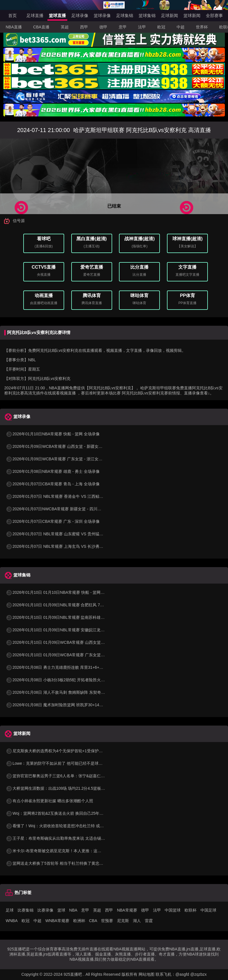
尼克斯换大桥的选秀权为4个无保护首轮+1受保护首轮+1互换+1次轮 (69, 751)
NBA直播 (14, 27)
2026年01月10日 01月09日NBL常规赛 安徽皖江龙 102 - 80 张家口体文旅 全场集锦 (82, 630)
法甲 (142, 27)
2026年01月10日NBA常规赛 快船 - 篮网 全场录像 (53, 434)
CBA (93, 921)
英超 (65, 27)
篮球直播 (57, 15)
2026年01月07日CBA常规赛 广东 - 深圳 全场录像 (53, 521)
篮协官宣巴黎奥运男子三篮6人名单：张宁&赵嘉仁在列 (57, 776)
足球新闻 (170, 15)
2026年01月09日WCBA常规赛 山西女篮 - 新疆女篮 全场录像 (63, 446)
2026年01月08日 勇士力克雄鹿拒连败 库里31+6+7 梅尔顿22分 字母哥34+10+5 (79, 667)
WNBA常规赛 (57, 921)
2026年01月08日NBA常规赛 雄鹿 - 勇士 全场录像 (53, 471)
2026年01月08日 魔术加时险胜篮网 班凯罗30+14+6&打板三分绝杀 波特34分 (77, 705)
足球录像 (80, 15)
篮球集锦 (147, 15)
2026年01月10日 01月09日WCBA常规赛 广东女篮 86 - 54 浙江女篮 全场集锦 (77, 655)
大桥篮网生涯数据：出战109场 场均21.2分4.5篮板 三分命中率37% (68, 788)
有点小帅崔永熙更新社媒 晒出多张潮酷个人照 (49, 801)
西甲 (84, 27)
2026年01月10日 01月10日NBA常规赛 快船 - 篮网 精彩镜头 (62, 592)
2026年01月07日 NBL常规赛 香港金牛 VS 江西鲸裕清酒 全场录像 (67, 496)
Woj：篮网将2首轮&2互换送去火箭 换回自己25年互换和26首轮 (65, 813)
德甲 (103, 27)
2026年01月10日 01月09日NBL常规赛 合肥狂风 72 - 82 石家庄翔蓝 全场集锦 (77, 605)
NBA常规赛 (127, 910)
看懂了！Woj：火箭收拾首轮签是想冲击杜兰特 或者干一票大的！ (67, 826)
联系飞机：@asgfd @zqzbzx (181, 974)
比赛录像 (45, 910)
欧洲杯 (79, 921)
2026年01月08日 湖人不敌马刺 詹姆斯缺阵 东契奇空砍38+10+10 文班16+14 (76, 692)
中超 (181, 27)
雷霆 (149, 921)
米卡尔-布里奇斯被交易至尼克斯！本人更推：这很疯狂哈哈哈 (63, 851)
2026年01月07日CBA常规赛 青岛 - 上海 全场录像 (53, 484)
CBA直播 (41, 27)
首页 (12, 15)
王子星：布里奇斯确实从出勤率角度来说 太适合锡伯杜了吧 (61, 838)
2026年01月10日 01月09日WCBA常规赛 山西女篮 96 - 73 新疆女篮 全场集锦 (77, 642)
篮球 (61, 910)
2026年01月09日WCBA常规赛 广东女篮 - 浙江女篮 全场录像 (63, 459)
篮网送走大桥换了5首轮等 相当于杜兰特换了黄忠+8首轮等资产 (65, 863)
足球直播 (35, 15)
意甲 (123, 27)
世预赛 (107, 921)
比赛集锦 (26, 910)
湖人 (137, 921)
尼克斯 (123, 921)
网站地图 (147, 974)
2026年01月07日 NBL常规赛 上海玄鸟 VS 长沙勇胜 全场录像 (63, 546)
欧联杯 (191, 910)
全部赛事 (214, 15)
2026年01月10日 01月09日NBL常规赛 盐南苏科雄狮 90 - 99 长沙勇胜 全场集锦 (79, 617)
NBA (73, 910)
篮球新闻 (192, 15)
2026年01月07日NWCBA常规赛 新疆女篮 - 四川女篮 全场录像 (64, 509)
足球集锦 (125, 15)
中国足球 (208, 910)
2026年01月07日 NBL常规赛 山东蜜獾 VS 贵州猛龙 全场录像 (63, 534)
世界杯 (202, 27)
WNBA (12, 921)
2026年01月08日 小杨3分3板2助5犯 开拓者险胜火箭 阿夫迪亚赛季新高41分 (76, 680)
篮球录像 (102, 15)
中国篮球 (173, 910)
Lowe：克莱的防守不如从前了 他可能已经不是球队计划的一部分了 (68, 763)
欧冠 (161, 27)
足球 (10, 910)
